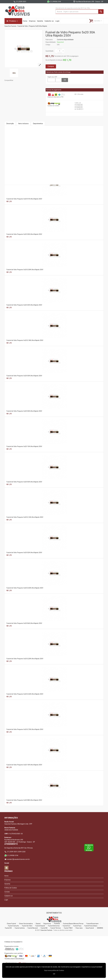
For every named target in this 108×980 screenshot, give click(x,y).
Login (57, 21)
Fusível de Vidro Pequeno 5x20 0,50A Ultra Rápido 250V (25, 588)
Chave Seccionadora (26, 924)
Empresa (32, 21)
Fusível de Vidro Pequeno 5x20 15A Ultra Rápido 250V (24, 446)
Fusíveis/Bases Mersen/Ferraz (73, 924)
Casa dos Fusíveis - (47, 930)
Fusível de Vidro (23, 26)
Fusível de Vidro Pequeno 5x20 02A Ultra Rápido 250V (24, 553)
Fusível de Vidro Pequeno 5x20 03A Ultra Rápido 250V (24, 376)
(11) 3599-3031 (20, 2)
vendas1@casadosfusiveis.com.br (17, 859)
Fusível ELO (66, 926)
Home (25, 21)
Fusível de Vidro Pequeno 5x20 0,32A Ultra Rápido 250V (25, 694)
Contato (7, 892)
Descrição (10, 124)
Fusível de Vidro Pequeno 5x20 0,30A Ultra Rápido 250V (25, 270)
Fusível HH (8, 928)
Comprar (51, 66)
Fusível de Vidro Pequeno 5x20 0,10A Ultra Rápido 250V (25, 517)
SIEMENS (100, 928)
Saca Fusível (90, 928)
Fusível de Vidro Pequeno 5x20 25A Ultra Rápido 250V (24, 305)
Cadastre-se (49, 21)
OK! (54, 974)
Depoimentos (38, 124)
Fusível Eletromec (54, 926)
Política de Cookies (11, 888)
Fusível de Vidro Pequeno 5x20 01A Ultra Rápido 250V (24, 199)
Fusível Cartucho (13, 926)
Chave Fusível (11, 924)
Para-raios (79, 928)
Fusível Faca (77, 926)
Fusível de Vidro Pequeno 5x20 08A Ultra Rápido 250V (24, 800)
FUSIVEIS (57, 924)
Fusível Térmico (56, 928)
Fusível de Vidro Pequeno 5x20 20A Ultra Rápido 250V (24, 234)
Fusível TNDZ (68, 928)
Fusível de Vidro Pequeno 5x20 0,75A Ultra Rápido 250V (25, 729)
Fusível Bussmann (92, 924)
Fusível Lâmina (20, 928)
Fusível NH (44, 928)
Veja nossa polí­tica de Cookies (54, 970)
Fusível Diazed (40, 926)
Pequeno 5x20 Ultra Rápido (38, 26)
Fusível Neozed (33, 928)
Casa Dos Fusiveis (10, 26)
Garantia (40, 21)
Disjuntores (47, 924)
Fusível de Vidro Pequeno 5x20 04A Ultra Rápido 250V (24, 411)
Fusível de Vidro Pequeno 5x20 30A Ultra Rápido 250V (70, 34)
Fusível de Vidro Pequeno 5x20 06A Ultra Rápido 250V (24, 623)
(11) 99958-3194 (54, 2)
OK (65, 80)
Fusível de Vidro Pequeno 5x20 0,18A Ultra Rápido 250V (25, 340)
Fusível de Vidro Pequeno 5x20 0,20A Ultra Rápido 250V (25, 659)
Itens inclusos (23, 124)
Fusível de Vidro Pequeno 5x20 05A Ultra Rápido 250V (24, 482)
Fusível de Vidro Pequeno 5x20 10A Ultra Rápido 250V (24, 765)
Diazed (38, 924)
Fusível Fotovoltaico (91, 926)
